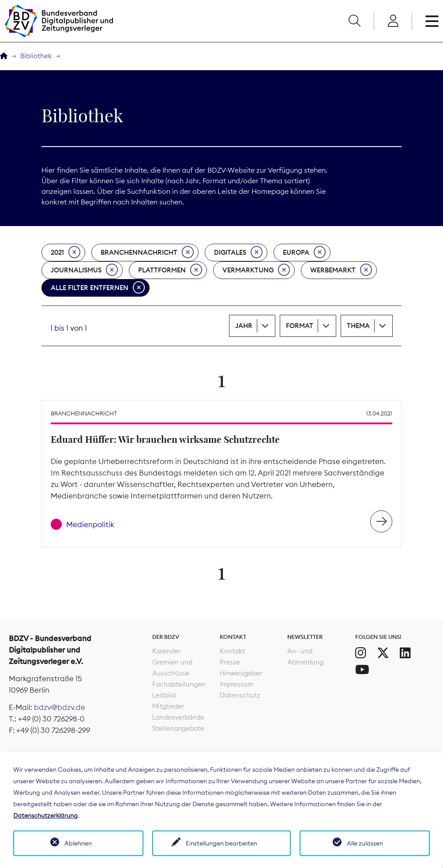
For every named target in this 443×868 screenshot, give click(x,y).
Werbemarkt (341, 270)
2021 (66, 253)
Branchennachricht (147, 253)
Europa (304, 253)
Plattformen (170, 270)
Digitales (238, 253)
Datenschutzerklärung (45, 815)
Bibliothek (36, 56)
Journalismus (84, 270)
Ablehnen (78, 843)
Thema (358, 326)
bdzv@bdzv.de (60, 707)
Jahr (244, 326)
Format (300, 326)
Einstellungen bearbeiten (221, 843)
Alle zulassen (365, 843)
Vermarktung (256, 270)
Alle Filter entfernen (98, 288)
